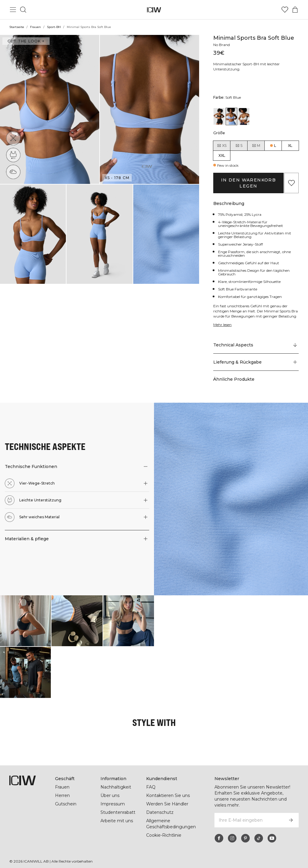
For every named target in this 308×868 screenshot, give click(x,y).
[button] (50, 109)
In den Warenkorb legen (248, 183)
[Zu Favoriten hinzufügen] (291, 183)
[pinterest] (245, 832)
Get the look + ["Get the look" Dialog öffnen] (25, 41)
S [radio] (239, 146)
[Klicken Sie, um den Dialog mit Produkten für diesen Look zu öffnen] (25, 621)
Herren (62, 795)
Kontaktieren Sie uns (168, 795)
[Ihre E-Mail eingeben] (248, 814)
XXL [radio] (222, 155)
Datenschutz (160, 812)
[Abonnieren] (291, 814)
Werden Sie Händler (167, 804)
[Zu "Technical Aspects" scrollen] (256, 345)
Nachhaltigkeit (116, 787)
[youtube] (272, 832)
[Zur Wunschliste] (285, 10)
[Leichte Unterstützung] (13, 155)
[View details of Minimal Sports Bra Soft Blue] (231, 116)
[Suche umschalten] (23, 10)
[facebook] (219, 832)
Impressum (112, 804)
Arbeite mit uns (117, 821)
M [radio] (256, 146)
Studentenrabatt (118, 812)
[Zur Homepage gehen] (154, 10)
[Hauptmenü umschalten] (13, 10)
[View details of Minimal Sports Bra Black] (219, 116)
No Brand (222, 45)
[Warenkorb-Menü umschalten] (295, 10)
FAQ (151, 787)
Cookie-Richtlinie (164, 835)
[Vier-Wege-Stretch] (13, 138)
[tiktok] (259, 832)
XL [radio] (290, 146)
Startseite (17, 27)
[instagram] (232, 832)
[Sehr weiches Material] (13, 172)
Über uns (110, 795)
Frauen (35, 27)
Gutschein (66, 804)
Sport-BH (54, 27)
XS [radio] (222, 146)
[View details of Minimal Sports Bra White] (244, 116)
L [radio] (275, 146)
